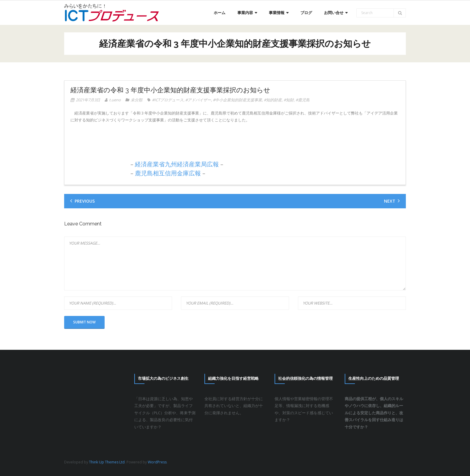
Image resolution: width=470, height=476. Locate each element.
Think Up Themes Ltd (107, 462)
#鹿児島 (303, 100)
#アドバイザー (198, 100)
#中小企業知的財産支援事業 (237, 100)
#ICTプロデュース (168, 100)
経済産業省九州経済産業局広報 (177, 164)
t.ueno (115, 100)
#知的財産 (273, 100)
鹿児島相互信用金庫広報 (168, 173)
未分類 (137, 100)
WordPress (157, 462)
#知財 (289, 100)
